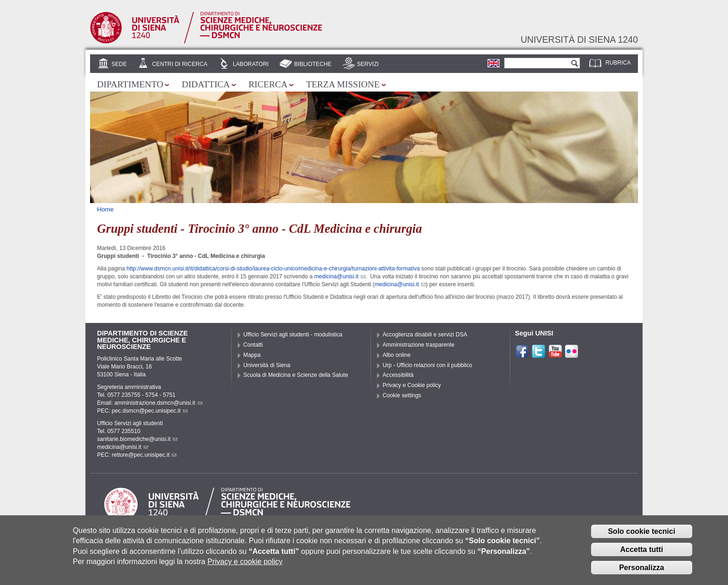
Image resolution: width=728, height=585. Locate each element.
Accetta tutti (642, 556)
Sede (119, 64)
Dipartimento (130, 84)
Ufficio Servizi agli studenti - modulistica (293, 335)
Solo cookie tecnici (641, 538)
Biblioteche (312, 64)
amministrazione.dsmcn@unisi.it (158, 403)
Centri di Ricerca (180, 64)
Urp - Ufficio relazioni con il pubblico (427, 365)
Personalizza (641, 574)
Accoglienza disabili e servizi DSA (425, 335)
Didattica (206, 84)
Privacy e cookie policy (245, 568)
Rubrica (618, 63)
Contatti (253, 345)
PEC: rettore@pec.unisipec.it (137, 455)
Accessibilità (398, 375)
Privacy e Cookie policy (412, 385)
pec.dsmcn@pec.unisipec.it (150, 411)
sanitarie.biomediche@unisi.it (137, 439)
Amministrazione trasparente (419, 345)
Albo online (396, 355)
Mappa (252, 355)
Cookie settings (402, 395)
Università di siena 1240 (579, 39)
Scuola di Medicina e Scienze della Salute (296, 375)
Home (105, 209)
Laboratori (250, 64)
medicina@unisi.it (340, 276)
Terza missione (343, 84)
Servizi (368, 64)
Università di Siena (267, 365)
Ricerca (268, 84)
